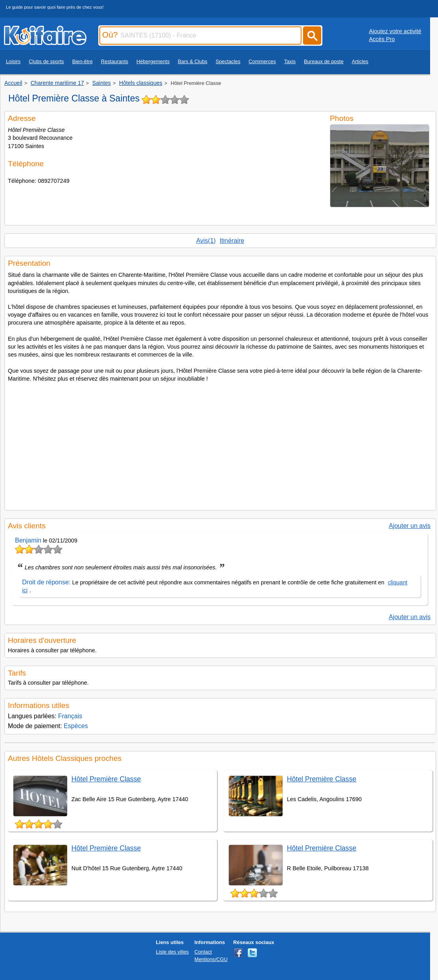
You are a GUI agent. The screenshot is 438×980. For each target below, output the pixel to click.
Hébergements (153, 61)
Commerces (262, 61)
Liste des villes (172, 952)
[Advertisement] (220, 444)
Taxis (290, 61)
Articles (360, 61)
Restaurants (115, 61)
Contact (203, 952)
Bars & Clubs (193, 61)
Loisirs (13, 61)
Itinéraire (232, 241)
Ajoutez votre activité (395, 31)
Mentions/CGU (211, 959)
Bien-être (82, 61)
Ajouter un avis (410, 526)
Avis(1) (206, 241)
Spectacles (228, 61)
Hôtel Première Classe (106, 779)
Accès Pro (382, 39)
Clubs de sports (46, 61)
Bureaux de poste (324, 61)
